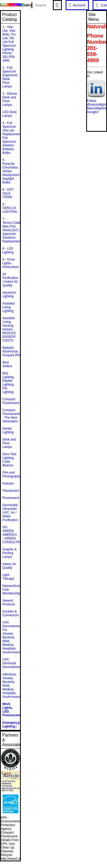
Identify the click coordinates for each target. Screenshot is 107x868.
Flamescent (11, 491)
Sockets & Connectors (11, 613)
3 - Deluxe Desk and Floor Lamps (10, 99)
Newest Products (9, 602)
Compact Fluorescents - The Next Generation (11, 416)
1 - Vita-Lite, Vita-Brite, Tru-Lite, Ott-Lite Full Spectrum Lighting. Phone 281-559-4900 (9, 44)
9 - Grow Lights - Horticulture (11, 263)
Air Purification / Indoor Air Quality (10, 280)
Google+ (93, 112)
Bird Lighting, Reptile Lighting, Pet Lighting (8, 383)
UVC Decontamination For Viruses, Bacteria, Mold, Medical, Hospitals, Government (11, 637)
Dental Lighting (8, 430)
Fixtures (8, 483)
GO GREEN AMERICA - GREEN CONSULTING (11, 535)
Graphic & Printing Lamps (9, 553)
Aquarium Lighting (9, 294)
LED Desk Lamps (10, 114)
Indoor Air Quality (9, 566)
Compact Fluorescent (11, 401)
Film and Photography (11, 474)
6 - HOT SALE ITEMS (8, 193)
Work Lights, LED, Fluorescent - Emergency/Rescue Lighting (11, 715)
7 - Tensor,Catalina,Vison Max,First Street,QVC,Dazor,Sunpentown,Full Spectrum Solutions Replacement (11, 230)
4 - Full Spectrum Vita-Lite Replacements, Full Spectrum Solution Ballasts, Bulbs (11, 138)
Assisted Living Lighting (8, 307)
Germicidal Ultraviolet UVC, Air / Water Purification (10, 513)
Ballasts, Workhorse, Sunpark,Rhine (11, 351)
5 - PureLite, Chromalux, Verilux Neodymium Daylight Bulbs (11, 171)
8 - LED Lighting (8, 250)
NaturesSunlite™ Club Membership (11, 590)
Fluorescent (11, 498)
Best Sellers (7, 364)
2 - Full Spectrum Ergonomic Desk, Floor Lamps (10, 77)
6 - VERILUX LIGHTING (10, 208)
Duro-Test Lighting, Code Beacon (9, 460)
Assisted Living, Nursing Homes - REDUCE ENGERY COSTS (9, 329)
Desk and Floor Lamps (9, 443)
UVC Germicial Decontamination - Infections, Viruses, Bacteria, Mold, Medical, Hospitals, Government (11, 678)
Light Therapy (8, 577)
